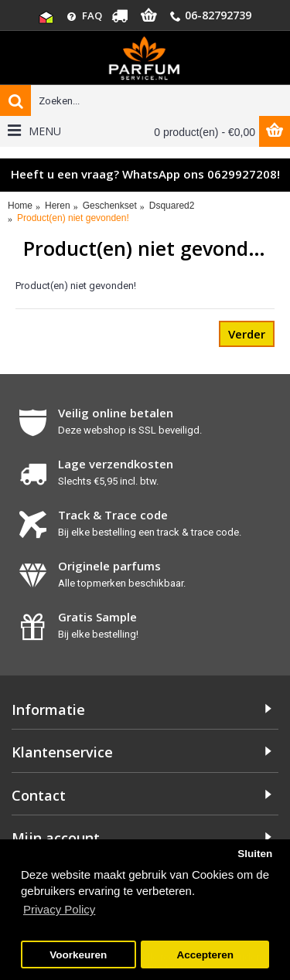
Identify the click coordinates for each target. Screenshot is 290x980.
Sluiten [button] (255, 854)
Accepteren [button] (205, 955)
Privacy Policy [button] (59, 909)
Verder (247, 334)
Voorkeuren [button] (78, 955)
